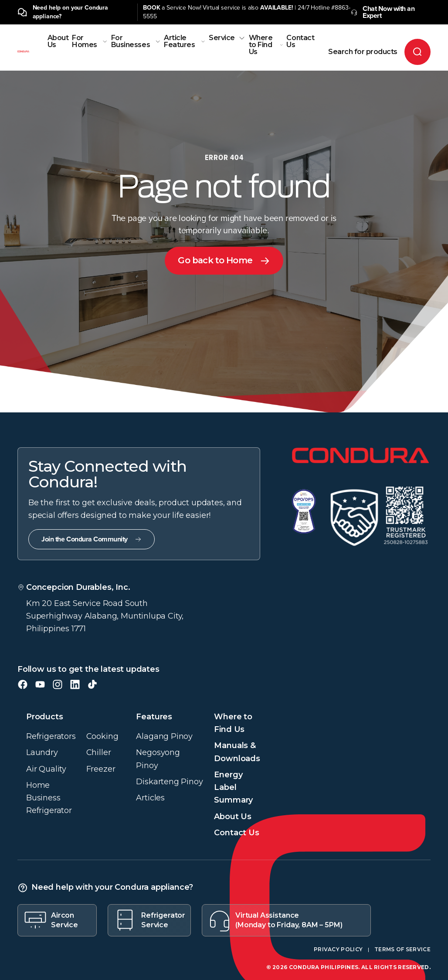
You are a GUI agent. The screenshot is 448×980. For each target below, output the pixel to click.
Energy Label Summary (233, 788)
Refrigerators (51, 736)
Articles (150, 798)
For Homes (90, 41)
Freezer (101, 769)
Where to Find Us (266, 45)
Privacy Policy (338, 949)
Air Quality (46, 769)
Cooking (102, 736)
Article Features (185, 41)
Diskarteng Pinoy (169, 782)
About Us (58, 41)
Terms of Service (402, 949)
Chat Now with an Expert (383, 12)
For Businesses (136, 41)
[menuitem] (58, 53)
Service (227, 38)
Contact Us (300, 41)
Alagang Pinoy (164, 736)
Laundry (42, 752)
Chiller (99, 752)
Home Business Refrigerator (49, 798)
